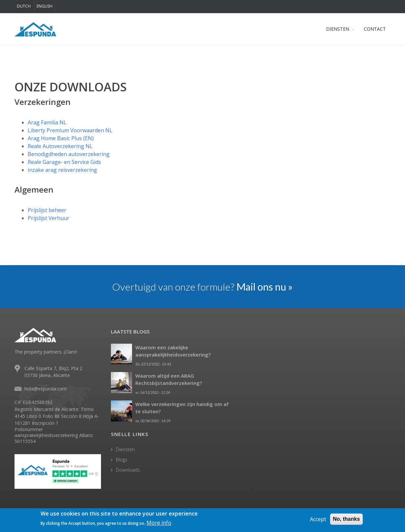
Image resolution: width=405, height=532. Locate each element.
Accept (318, 519)
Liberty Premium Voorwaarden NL (70, 130)
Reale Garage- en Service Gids (64, 162)
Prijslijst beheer (47, 210)
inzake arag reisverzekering (62, 170)
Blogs (122, 460)
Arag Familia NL (47, 122)
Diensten (125, 449)
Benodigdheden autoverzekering (69, 154)
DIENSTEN (338, 29)
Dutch (24, 6)
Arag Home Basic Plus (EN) (61, 138)
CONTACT (375, 29)
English (45, 6)
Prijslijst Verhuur (49, 218)
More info (159, 523)
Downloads (128, 470)
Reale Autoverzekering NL (60, 146)
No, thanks (347, 519)
